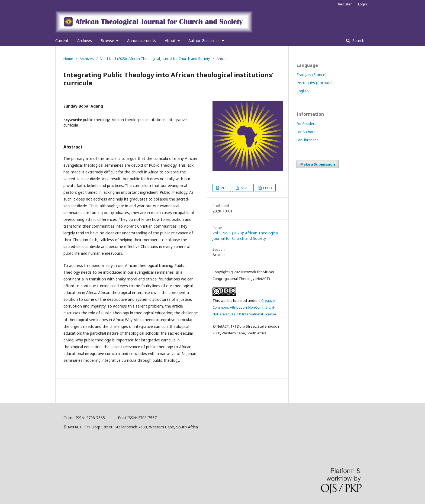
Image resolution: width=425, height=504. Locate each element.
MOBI (245, 188)
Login (363, 4)
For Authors (306, 132)
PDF (224, 188)
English (303, 91)
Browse (108, 41)
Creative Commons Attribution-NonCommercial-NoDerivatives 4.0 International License (244, 307)
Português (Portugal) (315, 83)
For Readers (306, 124)
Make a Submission (318, 164)
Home (68, 59)
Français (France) (312, 75)
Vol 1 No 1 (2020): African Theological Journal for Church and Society (155, 59)
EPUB (267, 188)
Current (62, 41)
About (171, 41)
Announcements (142, 41)
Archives (85, 41)
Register (345, 4)
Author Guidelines (205, 41)
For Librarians (308, 140)
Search (358, 41)
